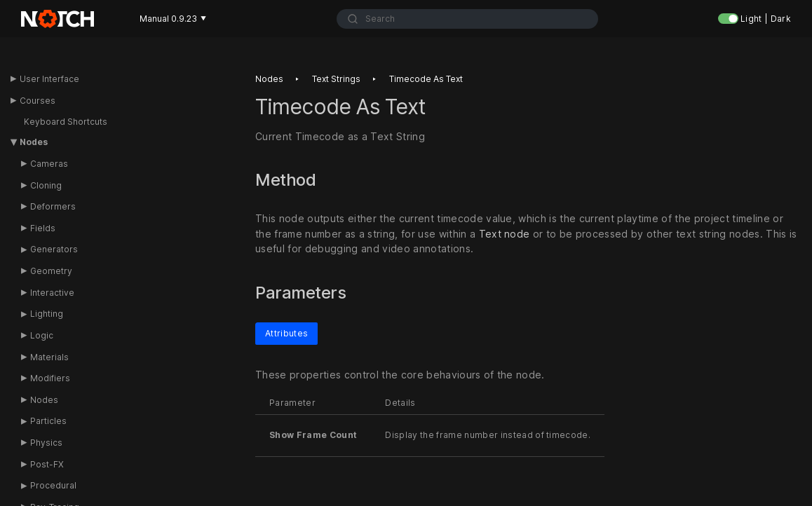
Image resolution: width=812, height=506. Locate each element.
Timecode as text (426, 79)
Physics (46, 443)
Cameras (49, 164)
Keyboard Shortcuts (66, 122)
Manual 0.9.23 (173, 19)
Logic (42, 335)
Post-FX (47, 464)
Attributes (286, 333)
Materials (49, 357)
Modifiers (50, 378)
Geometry (51, 271)
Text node (505, 234)
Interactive (52, 293)
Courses (38, 101)
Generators (54, 249)
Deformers (53, 206)
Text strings (336, 79)
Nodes (34, 142)
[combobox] (467, 19)
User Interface (49, 79)
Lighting (47, 314)
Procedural (53, 485)
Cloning (46, 185)
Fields (43, 228)
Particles (48, 421)
